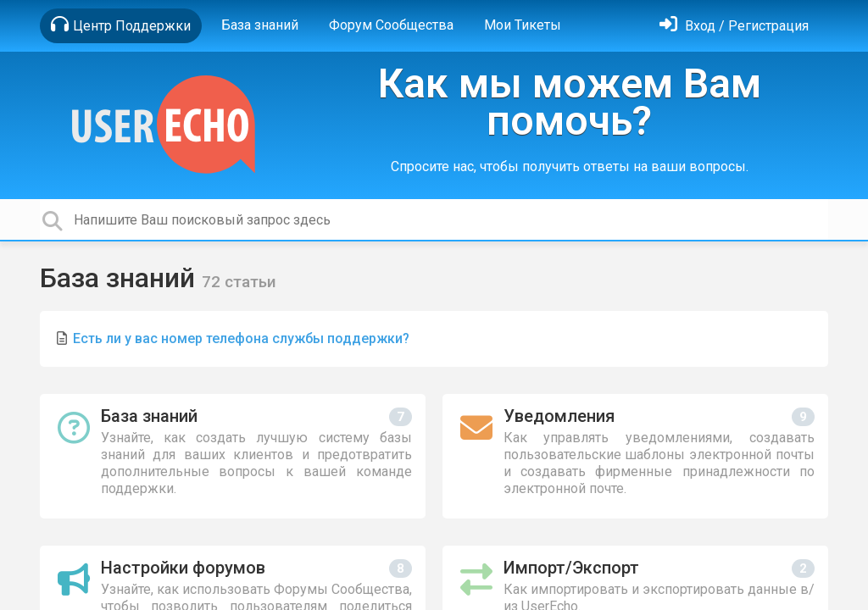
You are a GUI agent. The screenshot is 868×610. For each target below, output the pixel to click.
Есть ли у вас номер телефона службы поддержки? (241, 338)
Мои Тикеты (523, 25)
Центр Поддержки (121, 25)
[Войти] (734, 26)
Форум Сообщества (391, 25)
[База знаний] (233, 456)
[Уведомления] (635, 456)
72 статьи (239, 282)
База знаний (260, 25)
